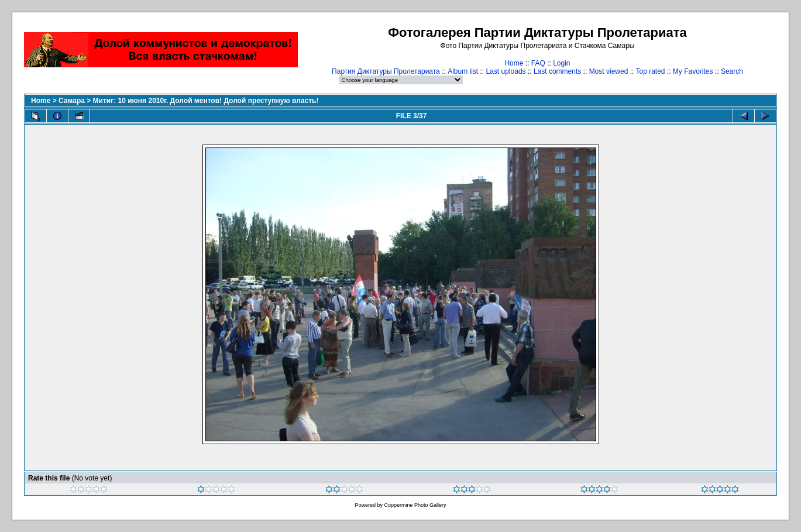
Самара (72, 101)
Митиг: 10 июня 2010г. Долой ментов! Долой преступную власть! (206, 101)
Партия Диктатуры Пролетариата (386, 71)
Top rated (650, 71)
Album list (463, 71)
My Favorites (693, 71)
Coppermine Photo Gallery (415, 505)
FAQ (538, 63)
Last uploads (506, 71)
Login (561, 63)
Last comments (557, 71)
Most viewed (609, 71)
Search (732, 71)
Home (514, 63)
